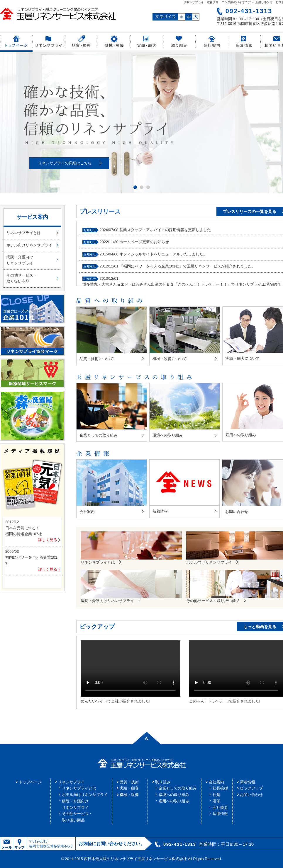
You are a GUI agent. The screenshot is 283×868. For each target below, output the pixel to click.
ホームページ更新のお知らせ (144, 242)
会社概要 (220, 808)
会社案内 (216, 782)
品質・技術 (129, 782)
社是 (216, 795)
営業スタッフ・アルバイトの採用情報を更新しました (165, 230)
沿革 (216, 801)
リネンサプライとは (24, 233)
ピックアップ (251, 788)
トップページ (30, 782)
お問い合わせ (251, 795)
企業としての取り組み (178, 788)
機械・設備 (129, 795)
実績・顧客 (129, 788)
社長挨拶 (220, 788)
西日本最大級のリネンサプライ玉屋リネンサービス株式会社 (135, 859)
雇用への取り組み (174, 801)
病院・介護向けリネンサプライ (20, 260)
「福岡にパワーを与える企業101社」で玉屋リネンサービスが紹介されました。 (187, 266)
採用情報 (220, 814)
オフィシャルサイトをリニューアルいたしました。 (163, 254)
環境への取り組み (174, 795)
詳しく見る (48, 540)
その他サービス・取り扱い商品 (22, 278)
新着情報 (248, 782)
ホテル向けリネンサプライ (29, 245)
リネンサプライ (71, 782)
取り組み (163, 782)
